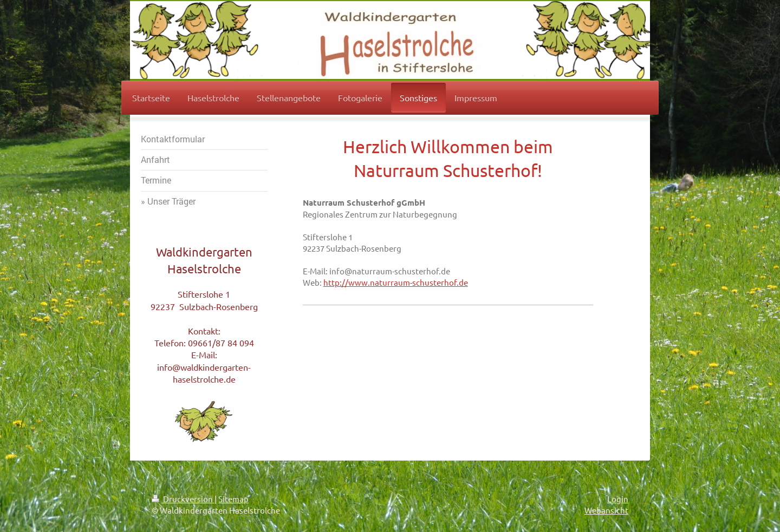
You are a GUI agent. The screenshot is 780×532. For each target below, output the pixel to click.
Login (618, 499)
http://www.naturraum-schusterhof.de (396, 282)
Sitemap (233, 499)
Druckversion (183, 499)
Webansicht (606, 510)
